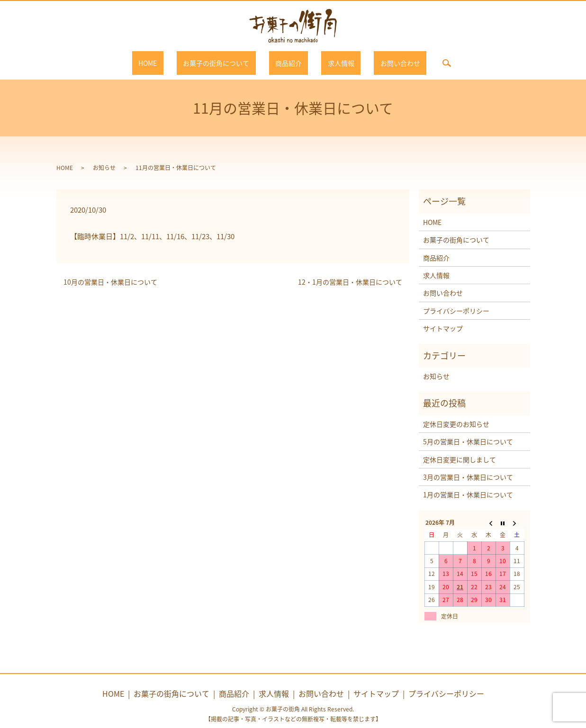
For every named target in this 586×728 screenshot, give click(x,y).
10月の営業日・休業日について (110, 273)
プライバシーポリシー (456, 301)
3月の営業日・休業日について (468, 467)
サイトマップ (443, 319)
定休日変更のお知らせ (456, 414)
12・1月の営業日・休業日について (350, 273)
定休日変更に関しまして (460, 450)
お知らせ (104, 158)
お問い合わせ (375, 58)
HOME (173, 58)
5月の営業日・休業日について (468, 432)
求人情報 (328, 58)
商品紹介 (288, 58)
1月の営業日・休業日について (468, 485)
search (415, 58)
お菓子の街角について (229, 58)
